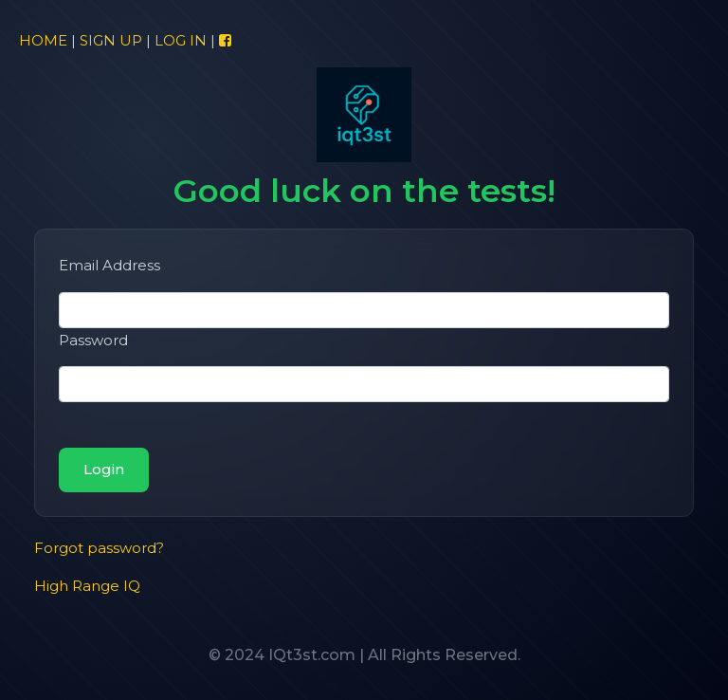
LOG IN (181, 40)
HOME (43, 40)
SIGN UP (111, 40)
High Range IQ (87, 586)
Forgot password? (99, 548)
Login (104, 469)
